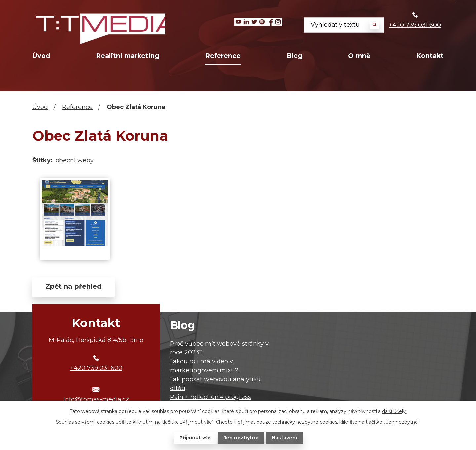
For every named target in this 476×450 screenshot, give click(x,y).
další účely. (394, 411)
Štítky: (42, 160)
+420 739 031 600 (415, 25)
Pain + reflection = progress (210, 397)
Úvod (41, 56)
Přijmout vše (195, 438)
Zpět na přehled (74, 287)
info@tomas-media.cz (96, 400)
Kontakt (430, 56)
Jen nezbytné (241, 438)
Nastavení (284, 438)
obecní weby (75, 160)
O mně (359, 56)
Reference (223, 56)
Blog (295, 56)
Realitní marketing (128, 56)
